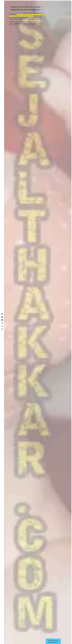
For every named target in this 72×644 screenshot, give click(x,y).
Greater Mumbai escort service (16, 13)
